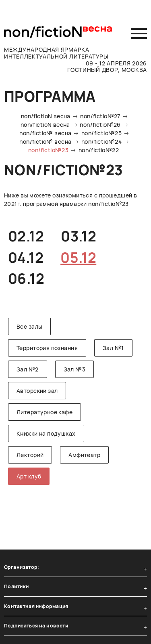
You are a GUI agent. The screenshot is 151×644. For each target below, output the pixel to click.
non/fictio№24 (101, 142)
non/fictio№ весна (45, 133)
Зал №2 (28, 369)
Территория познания (47, 348)
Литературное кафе (44, 412)
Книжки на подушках (46, 433)
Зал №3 (75, 369)
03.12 (79, 236)
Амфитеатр (84, 455)
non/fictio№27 (100, 116)
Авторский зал (37, 391)
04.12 (26, 258)
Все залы (29, 326)
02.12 (26, 236)
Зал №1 (113, 348)
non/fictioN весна (46, 116)
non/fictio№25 (101, 133)
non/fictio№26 (100, 125)
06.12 (26, 279)
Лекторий (30, 455)
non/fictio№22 (99, 150)
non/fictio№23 (48, 150)
